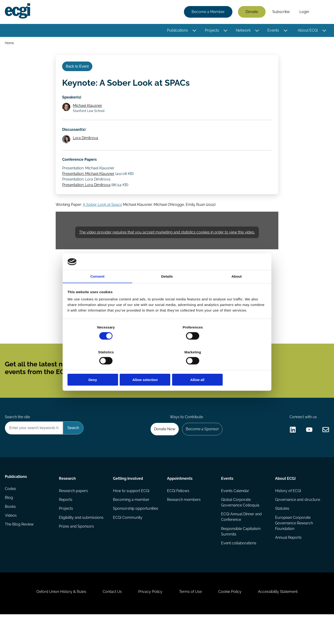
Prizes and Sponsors (77, 548)
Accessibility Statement (283, 619)
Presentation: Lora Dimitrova (87, 194)
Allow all (234, 367)
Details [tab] (167, 290)
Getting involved (128, 498)
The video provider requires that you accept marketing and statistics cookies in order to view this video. (167, 243)
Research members (184, 520)
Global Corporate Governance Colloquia (240, 523)
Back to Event (79, 69)
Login (303, 12)
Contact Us (109, 619)
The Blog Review (20, 548)
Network (242, 31)
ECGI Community (128, 539)
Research (68, 498)
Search (321, 12)
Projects (211, 31)
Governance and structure (297, 520)
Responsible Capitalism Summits (241, 553)
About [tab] (237, 290)
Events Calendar (235, 511)
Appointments (180, 498)
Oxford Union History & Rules (56, 619)
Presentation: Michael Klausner (89, 182)
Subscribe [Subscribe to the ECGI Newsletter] (192, 382)
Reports (66, 520)
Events (273, 31)
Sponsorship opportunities (136, 530)
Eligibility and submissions (82, 539)
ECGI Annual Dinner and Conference (241, 538)
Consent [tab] (98, 290)
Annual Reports (288, 559)
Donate (251, 12)
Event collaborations (238, 565)
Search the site (18, 435)
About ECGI (307, 31)
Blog (10, 520)
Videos (11, 539)
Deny (100, 367)
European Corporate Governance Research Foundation (294, 544)
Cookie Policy (233, 619)
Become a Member (207, 12)
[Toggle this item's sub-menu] (194, 31)
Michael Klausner (89, 111)
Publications (177, 31)
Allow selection (167, 367)
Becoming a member (131, 520)
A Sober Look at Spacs (102, 215)
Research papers (74, 511)
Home (10, 44)
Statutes (282, 530)
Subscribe (280, 12)
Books (11, 530)
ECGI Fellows (178, 511)
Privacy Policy (149, 619)
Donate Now (162, 448)
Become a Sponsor (201, 448)
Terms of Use (191, 619)
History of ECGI (288, 511)
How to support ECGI (131, 511)
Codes (11, 511)
